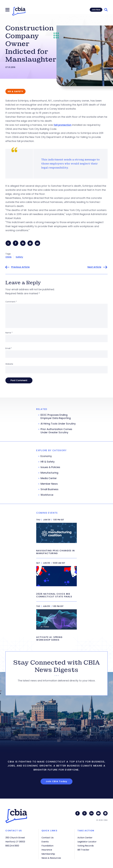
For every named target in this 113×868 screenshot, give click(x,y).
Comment (11, 302)
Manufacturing (49, 473)
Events (45, 842)
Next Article (94, 268)
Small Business (49, 490)
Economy (46, 457)
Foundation (47, 846)
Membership (48, 854)
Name (9, 333)
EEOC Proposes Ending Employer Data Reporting (56, 417)
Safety (19, 257)
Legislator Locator (87, 842)
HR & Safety (48, 462)
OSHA (8, 257)
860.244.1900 (12, 846)
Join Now (96, 10)
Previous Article (20, 268)
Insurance (47, 850)
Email (9, 349)
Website (9, 364)
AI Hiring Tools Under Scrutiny (58, 424)
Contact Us (48, 838)
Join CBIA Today (57, 782)
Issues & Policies (50, 468)
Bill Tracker (83, 850)
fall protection (63, 125)
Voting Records (86, 846)
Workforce (47, 495)
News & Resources (51, 858)
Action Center (85, 838)
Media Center (49, 479)
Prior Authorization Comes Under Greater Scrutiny (56, 431)
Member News (49, 484)
